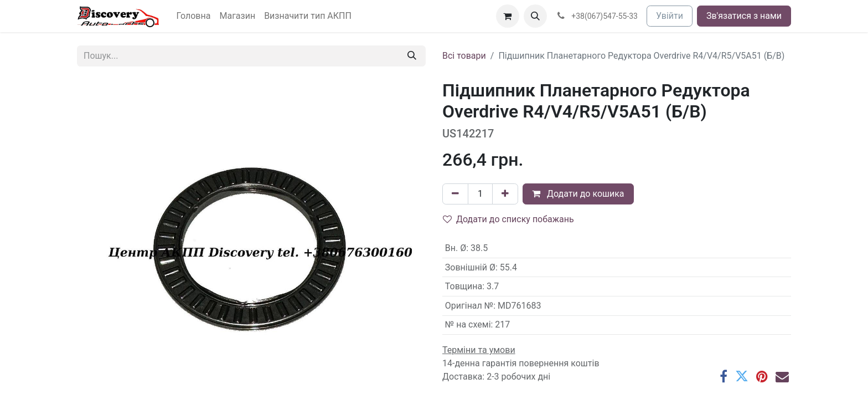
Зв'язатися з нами (744, 16)
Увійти (670, 16)
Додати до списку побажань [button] (508, 219)
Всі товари (464, 56)
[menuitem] (194, 16)
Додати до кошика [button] (578, 194)
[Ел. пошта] (782, 376)
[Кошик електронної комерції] (508, 16)
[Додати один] (505, 194)
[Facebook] (724, 376)
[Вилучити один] (455, 194)
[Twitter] (742, 376)
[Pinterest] (762, 376)
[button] (535, 16)
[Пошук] (412, 56)
